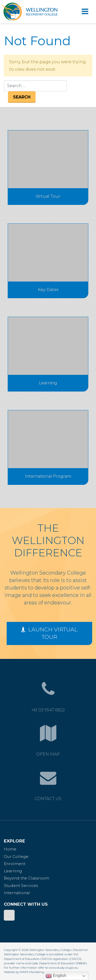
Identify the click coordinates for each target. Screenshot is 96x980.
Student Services (21, 886)
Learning (13, 871)
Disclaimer (81, 950)
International (17, 893)
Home (10, 849)
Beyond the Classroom (26, 878)
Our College (16, 856)
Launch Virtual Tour (49, 633)
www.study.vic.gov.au (63, 968)
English (56, 976)
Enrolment (15, 864)
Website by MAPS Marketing (24, 972)
